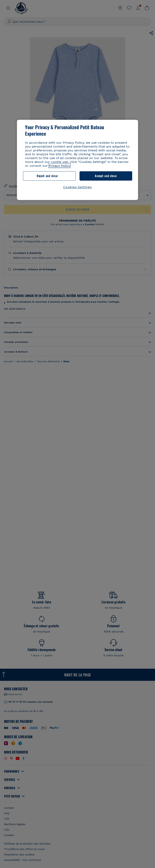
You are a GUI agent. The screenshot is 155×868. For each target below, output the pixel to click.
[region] (77, 160)
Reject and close (47, 176)
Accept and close (106, 176)
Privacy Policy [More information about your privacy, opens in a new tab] (60, 166)
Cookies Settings (77, 187)
